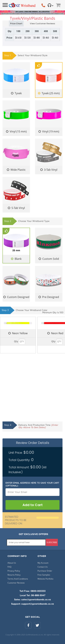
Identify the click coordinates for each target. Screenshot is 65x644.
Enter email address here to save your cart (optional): (32, 484)
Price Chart (16, 24)
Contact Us (43, 567)
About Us (12, 563)
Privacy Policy (14, 571)
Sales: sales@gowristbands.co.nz (32, 600)
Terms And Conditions (18, 579)
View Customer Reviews (40, 24)
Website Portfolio (45, 579)
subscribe (52, 542)
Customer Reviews (16, 583)
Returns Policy (14, 575)
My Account (43, 563)
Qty (16, 341)
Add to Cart (33, 505)
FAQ (9, 567)
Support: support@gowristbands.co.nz (32, 604)
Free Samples (44, 575)
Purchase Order (45, 571)
